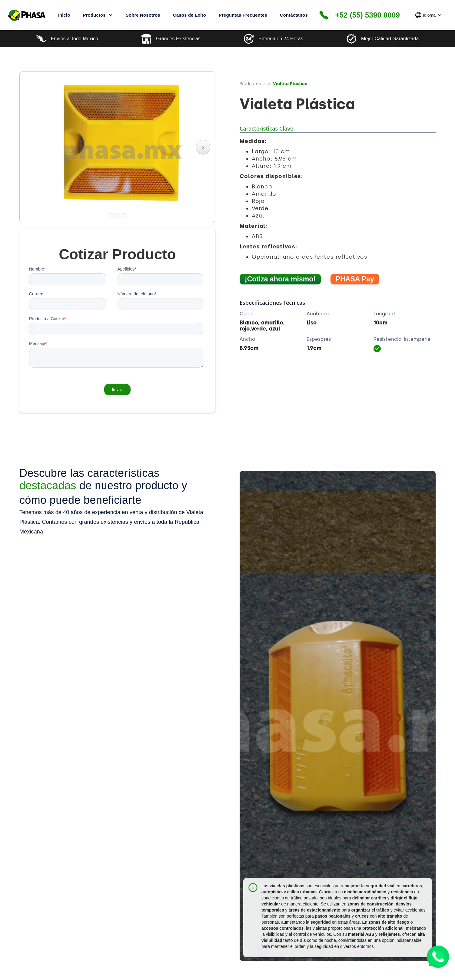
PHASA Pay (355, 279)
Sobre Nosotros (143, 15)
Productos (250, 84)
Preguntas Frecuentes (243, 15)
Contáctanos (294, 15)
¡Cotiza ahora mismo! (280, 279)
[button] (428, 15)
